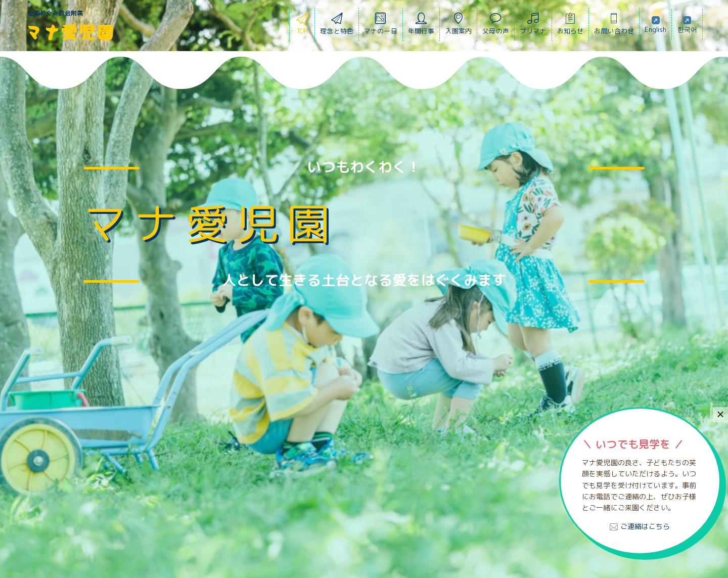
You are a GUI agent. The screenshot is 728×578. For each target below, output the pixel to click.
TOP (302, 26)
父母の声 (496, 26)
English (655, 24)
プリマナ (533, 26)
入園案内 (459, 26)
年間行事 (421, 26)
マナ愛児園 (70, 31)
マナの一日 (381, 26)
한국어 (687, 24)
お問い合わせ (614, 26)
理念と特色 (337, 26)
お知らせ (571, 26)
